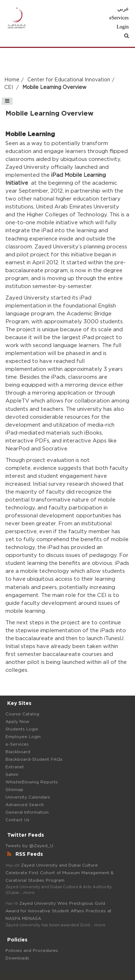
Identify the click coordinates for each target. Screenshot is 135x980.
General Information (27, 812)
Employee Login (23, 737)
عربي (123, 9)
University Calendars (28, 797)
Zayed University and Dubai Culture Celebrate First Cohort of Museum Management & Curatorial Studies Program (59, 873)
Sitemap (14, 790)
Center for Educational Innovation (69, 80)
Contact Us (17, 820)
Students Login (22, 729)
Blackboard (18, 752)
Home (12, 80)
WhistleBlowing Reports (32, 782)
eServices (119, 18)
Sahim (12, 774)
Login (123, 27)
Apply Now (17, 721)
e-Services (17, 744)
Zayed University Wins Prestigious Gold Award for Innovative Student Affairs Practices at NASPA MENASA (58, 911)
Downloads (17, 958)
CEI (9, 87)
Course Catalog (22, 714)
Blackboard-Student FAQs (34, 759)
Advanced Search (25, 805)
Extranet (15, 767)
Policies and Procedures (32, 950)
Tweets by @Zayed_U (29, 846)
